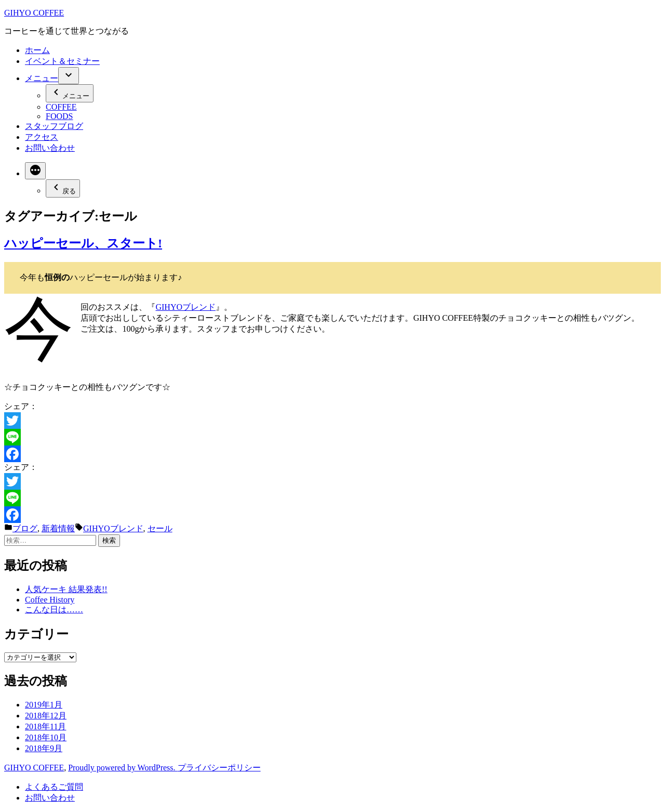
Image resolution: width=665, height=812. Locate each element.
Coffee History (50, 600)
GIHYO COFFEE (34, 13)
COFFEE (61, 107)
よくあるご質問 (54, 787)
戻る (63, 188)
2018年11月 (45, 726)
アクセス (42, 137)
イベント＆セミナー (62, 61)
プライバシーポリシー (219, 768)
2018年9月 (44, 748)
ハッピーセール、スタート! (83, 243)
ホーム (37, 50)
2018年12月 (46, 716)
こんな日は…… (54, 610)
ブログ (25, 528)
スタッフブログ (54, 126)
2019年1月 (44, 705)
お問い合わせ (50, 148)
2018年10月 (46, 737)
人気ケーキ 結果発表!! (66, 589)
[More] (35, 171)
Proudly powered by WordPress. (123, 768)
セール (160, 528)
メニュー (42, 78)
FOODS (59, 116)
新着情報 (58, 528)
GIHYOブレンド (185, 307)
